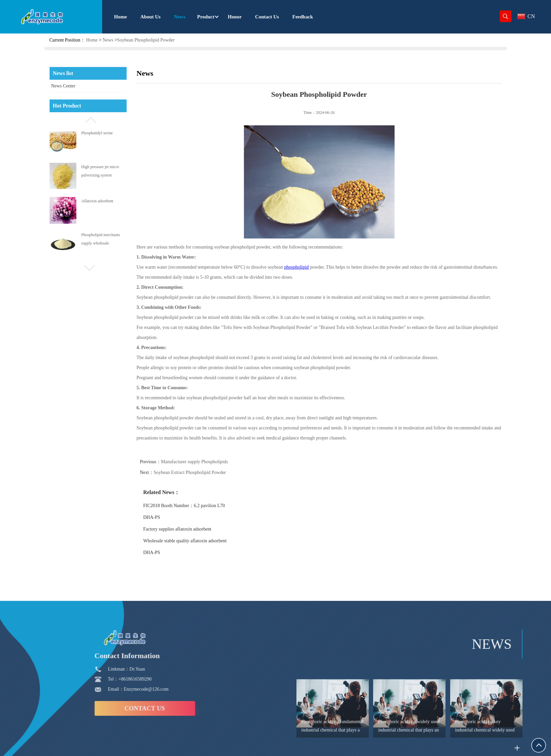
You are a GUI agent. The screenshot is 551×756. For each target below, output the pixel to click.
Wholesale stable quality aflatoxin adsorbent (195, 541)
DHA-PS (162, 517)
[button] (88, 119)
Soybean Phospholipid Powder (146, 40)
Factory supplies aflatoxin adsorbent (187, 529)
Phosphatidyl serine (97, 133)
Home (92, 40)
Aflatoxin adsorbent (97, 201)
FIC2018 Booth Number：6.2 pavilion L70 (194, 506)
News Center (63, 86)
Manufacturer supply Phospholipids (205, 462)
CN (526, 16)
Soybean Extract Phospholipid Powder (200, 472)
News (108, 40)
